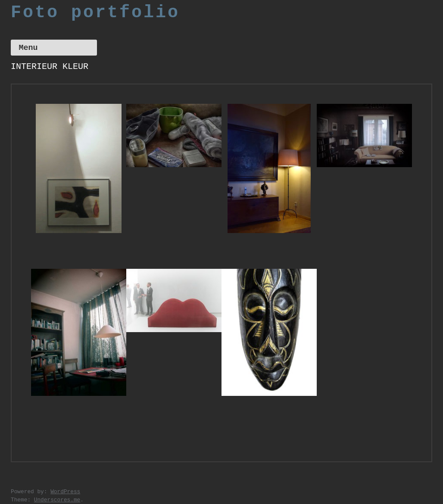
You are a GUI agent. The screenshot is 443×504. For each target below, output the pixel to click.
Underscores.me (57, 500)
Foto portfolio (95, 13)
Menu (28, 48)
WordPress (65, 492)
